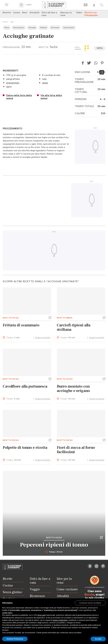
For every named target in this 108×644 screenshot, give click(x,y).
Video (79, 13)
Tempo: (13, 338)
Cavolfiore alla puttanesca (25, 386)
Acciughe (32, 28)
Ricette (7, 13)
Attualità (34, 13)
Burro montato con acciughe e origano (73, 389)
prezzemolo (13, 83)
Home (5, 22)
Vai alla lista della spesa (51, 97)
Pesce (7, 28)
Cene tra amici (69, 28)
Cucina (16, 13)
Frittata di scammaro (21, 325)
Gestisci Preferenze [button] (15, 639)
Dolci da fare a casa (49, 14)
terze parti (42, 615)
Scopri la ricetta (43, 338)
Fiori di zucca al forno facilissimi (76, 450)
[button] (83, 63)
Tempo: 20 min (54, 552)
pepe (45, 83)
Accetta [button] (98, 639)
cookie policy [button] (7, 613)
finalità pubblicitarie (60, 620)
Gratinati (43, 28)
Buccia (89, 595)
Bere (25, 13)
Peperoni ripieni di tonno (54, 545)
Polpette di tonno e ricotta (25, 448)
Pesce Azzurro (19, 28)
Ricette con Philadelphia (91, 14)
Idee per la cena (66, 14)
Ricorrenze (55, 28)
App (12, 22)
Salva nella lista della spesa (19, 97)
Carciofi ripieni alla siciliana (74, 327)
